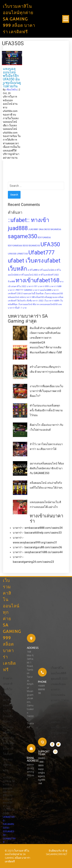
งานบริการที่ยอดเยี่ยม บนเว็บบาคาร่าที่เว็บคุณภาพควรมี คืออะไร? (46, 391)
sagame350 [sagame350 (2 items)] (22, 236)
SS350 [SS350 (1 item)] (25, 246)
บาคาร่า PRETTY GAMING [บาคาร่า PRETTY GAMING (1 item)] (20, 290)
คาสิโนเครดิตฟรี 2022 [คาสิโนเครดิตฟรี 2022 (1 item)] (49, 275)
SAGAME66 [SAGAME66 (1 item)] (56, 229)
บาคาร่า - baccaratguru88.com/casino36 (37, 547)
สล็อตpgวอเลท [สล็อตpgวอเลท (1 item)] (51, 297)
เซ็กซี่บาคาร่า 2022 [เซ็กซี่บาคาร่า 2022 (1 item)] (35, 301)
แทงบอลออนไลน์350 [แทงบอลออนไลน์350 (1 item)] (48, 304)
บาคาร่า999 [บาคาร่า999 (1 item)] (43, 286)
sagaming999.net (57, 854)
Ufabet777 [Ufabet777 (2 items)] (41, 252)
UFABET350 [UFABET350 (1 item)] (22, 254)
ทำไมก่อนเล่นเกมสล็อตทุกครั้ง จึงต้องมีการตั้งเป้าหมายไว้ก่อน (46, 410)
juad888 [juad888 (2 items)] (18, 228)
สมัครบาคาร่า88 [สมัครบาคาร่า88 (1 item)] (27, 297)
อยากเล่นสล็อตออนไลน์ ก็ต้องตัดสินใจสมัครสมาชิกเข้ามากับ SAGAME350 (47, 468)
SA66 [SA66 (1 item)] (41, 229)
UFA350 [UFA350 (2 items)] (50, 244)
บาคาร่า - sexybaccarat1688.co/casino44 (38, 552)
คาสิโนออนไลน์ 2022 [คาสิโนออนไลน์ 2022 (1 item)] (29, 275)
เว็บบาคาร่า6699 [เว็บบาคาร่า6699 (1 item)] (52, 301)
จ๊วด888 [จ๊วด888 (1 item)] (11, 282)
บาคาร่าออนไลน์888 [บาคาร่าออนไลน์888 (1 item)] (42, 290)
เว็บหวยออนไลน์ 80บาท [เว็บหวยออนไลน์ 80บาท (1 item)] (28, 304)
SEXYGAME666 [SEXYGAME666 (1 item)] (15, 246)
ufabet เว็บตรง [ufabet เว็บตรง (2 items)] (26, 261)
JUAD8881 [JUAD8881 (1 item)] (33, 229)
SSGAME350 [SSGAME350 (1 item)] (34, 246)
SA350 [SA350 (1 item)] (47, 229)
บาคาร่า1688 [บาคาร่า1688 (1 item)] (55, 286)
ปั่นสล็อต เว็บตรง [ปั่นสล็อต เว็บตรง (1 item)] (43, 294)
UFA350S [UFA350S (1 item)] (12, 254)
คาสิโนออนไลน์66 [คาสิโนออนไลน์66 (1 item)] (46, 270)
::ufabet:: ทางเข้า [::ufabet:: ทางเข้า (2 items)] (29, 220)
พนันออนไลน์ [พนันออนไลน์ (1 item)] (14, 297)
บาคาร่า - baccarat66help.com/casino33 (37, 533)
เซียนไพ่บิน (12, 90)
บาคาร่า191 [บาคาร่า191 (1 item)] (32, 286)
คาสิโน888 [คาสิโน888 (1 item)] (33, 270)
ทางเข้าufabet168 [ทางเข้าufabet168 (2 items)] (37, 280)
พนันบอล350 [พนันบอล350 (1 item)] (57, 294)
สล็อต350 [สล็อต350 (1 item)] (39, 297)
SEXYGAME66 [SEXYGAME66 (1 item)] (44, 238)
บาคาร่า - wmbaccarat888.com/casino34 (38, 528)
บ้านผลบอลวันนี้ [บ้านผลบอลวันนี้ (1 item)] (28, 294)
